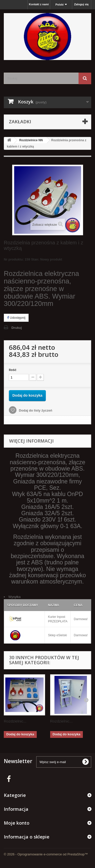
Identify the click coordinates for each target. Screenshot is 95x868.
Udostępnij (16, 318)
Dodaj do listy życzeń (35, 410)
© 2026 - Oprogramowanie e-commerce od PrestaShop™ (46, 854)
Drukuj (17, 328)
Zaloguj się (81, 4)
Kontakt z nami (39, 4)
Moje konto (17, 823)
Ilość (13, 370)
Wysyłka (14, 597)
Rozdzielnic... (15, 721)
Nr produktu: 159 (33, 260)
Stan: (35, 259)
